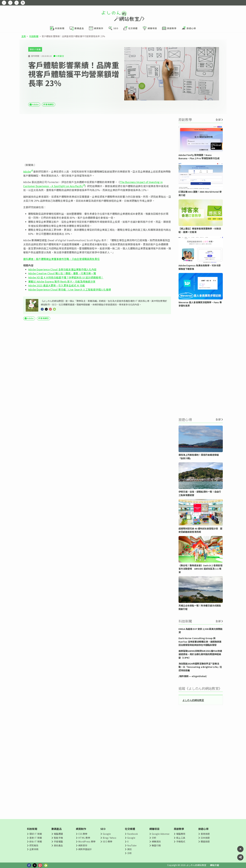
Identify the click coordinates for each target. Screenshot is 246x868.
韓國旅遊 (205, 841)
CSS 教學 (83, 834)
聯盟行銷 (156, 845)
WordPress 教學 (87, 841)
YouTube (132, 845)
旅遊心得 (203, 829)
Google (107, 834)
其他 (129, 849)
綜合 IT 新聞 (36, 841)
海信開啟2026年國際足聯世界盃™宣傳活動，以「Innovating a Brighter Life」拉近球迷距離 (200, 667)
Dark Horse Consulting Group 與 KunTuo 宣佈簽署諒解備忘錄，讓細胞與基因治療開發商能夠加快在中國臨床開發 (200, 641)
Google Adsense (161, 834)
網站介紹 (215, 865)
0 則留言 (60, 56)
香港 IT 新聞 (36, 838)
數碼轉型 (50, 104)
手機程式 (181, 841)
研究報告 (34, 845)
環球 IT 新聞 (35, 49)
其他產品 (58, 845)
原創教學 (179, 829)
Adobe (35, 104)
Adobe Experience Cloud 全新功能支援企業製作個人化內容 (62, 269)
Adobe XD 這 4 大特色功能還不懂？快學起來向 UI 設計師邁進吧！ (66, 277)
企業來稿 (34, 849)
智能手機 (58, 838)
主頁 (24, 36)
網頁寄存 (83, 845)
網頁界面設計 (85, 849)
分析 (129, 853)
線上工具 (181, 838)
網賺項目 (154, 829)
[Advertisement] (97, 139)
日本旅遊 (205, 838)
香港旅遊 (205, 834)
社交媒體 (130, 829)
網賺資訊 (156, 841)
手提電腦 (58, 841)
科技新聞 (34, 36)
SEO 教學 (107, 841)
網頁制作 (81, 829)
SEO (103, 829)
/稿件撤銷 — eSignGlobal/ (193, 676)
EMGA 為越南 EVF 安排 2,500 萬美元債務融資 (201, 631)
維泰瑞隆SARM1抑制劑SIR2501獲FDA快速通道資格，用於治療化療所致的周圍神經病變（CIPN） (200, 654)
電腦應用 (181, 834)
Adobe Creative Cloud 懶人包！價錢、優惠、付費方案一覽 (62, 273)
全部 (218, 120)
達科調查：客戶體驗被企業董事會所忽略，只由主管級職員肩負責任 (61, 259)
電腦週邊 (58, 834)
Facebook (132, 834)
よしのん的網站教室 (193, 700)
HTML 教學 (84, 838)
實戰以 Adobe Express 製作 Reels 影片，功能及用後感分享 (62, 281)
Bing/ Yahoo (110, 838)
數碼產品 (57, 829)
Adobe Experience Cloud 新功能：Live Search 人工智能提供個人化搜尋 (70, 289)
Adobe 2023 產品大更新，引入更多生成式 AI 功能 (57, 285)
